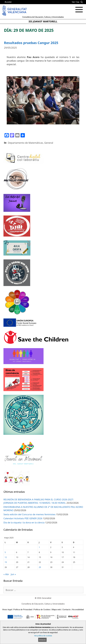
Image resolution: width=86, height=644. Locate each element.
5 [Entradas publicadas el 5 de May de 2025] (5, 552)
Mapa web (56, 610)
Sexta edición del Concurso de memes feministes (29, 514)
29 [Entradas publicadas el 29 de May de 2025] (40, 567)
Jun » (13, 574)
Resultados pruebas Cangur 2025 (31, 43)
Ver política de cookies (43, 636)
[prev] (13, 100)
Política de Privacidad (23, 610)
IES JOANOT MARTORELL (43, 21)
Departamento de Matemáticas (25, 143)
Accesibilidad (78, 610)
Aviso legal (7, 610)
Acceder (8, 2)
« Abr (6, 574)
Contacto (67, 610)
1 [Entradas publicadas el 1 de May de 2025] (39, 547)
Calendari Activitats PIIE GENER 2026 (23, 518)
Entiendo (42, 640)
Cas (78, 2)
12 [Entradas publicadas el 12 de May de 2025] (6, 557)
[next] (73, 100)
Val (73, 2)
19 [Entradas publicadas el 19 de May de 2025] (6, 562)
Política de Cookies (42, 610)
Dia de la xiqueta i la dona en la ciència (24, 522)
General (49, 143)
